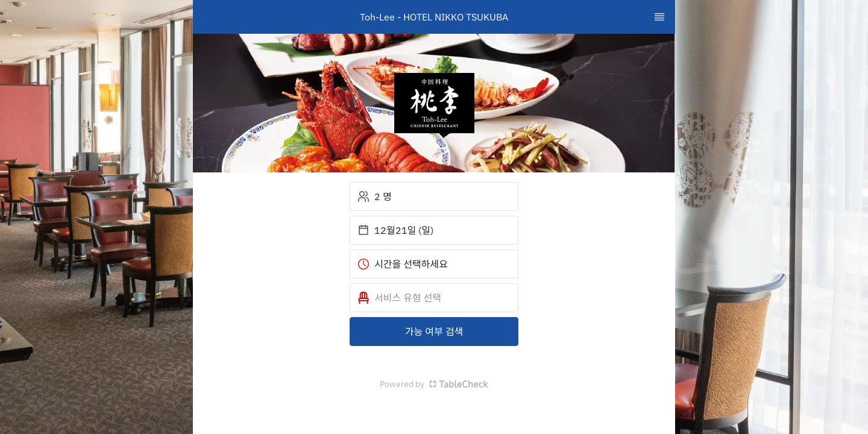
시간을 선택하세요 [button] (403, 264)
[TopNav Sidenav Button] (659, 17)
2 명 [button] (375, 197)
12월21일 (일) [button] (395, 230)
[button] (434, 298)
